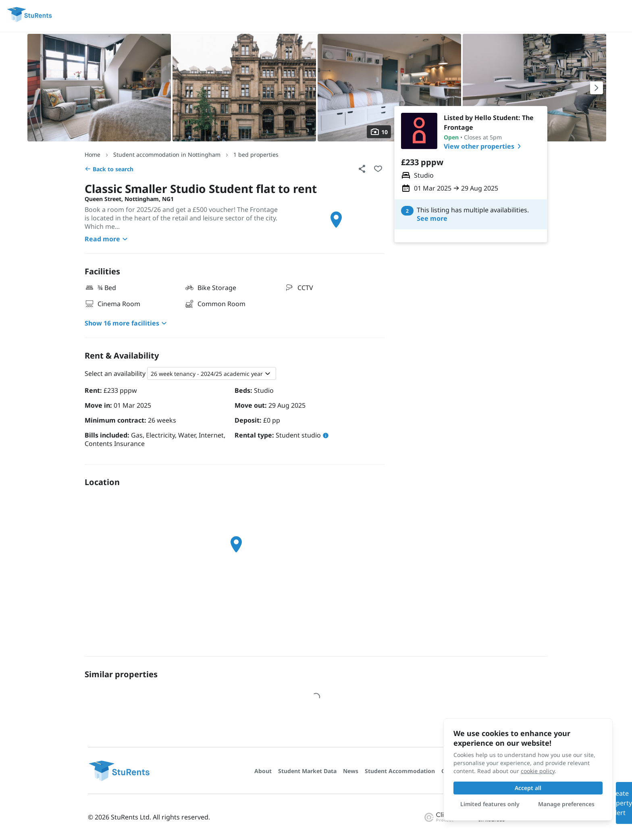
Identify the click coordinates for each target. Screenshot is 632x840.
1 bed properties (256, 155)
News (351, 771)
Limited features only (490, 804)
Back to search (109, 169)
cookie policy (538, 771)
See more (432, 219)
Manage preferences (566, 804)
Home (93, 155)
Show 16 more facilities (127, 323)
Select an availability (115, 373)
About (263, 771)
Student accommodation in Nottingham (167, 155)
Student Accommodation (400, 771)
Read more (107, 239)
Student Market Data (307, 771)
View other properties (484, 146)
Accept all (528, 788)
